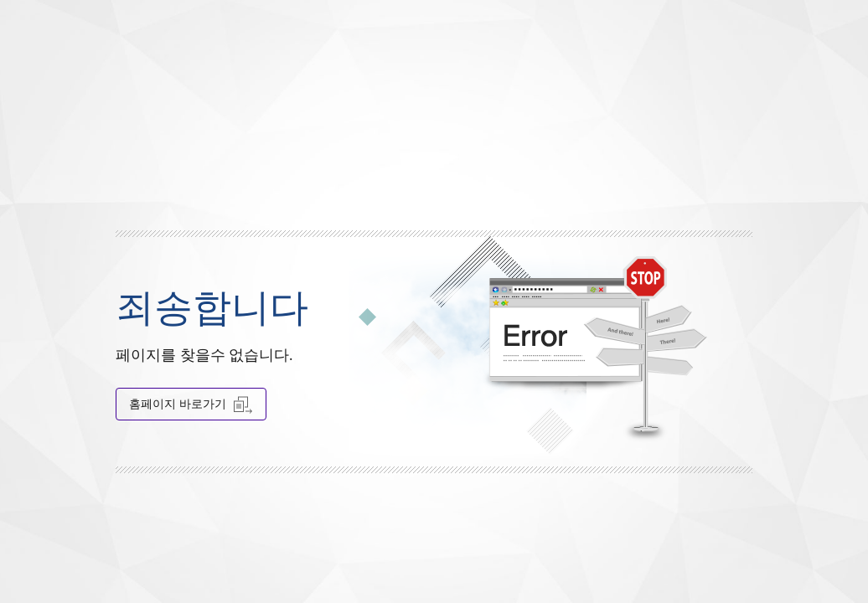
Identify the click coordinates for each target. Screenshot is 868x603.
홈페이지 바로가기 (191, 404)
